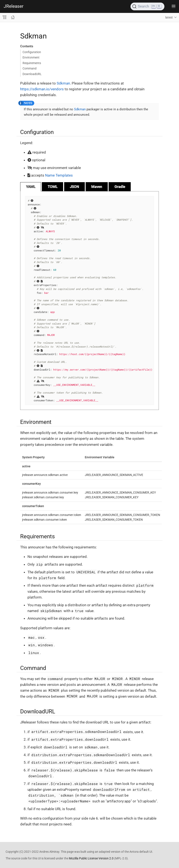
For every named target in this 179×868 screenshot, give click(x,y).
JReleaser (14, 6)
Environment (31, 57)
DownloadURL (32, 74)
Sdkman (63, 83)
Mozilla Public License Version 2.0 (91, 858)
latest (169, 17)
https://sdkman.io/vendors (42, 89)
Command (30, 68)
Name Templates (59, 175)
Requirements (32, 63)
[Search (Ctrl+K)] (147, 6)
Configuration (32, 52)
